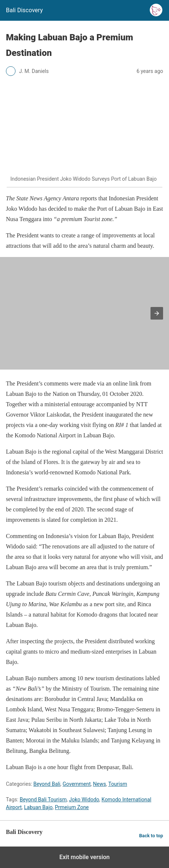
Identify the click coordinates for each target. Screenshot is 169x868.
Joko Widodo (84, 799)
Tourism (118, 784)
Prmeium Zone (72, 807)
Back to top (151, 836)
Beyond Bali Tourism (43, 799)
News (100, 784)
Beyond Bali (47, 784)
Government (77, 784)
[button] (157, 313)
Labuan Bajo (38, 807)
